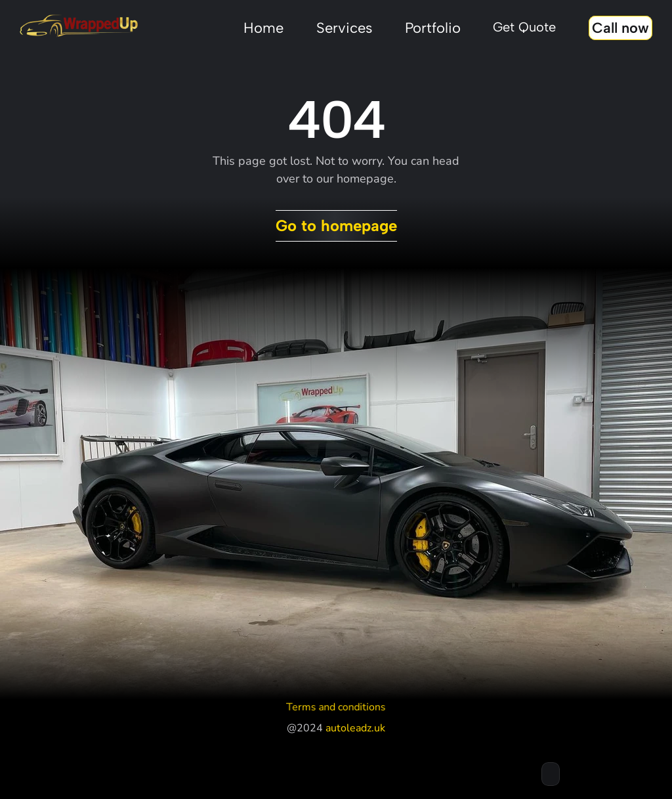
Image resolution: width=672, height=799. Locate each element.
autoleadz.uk (355, 728)
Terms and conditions (336, 707)
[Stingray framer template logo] (79, 26)
